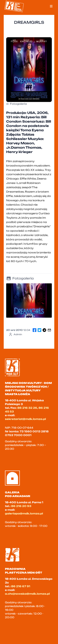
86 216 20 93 (21, 506)
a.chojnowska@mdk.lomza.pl (27, 594)
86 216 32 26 (27, 408)
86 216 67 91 (21, 586)
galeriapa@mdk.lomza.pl (24, 513)
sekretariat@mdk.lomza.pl (25, 419)
